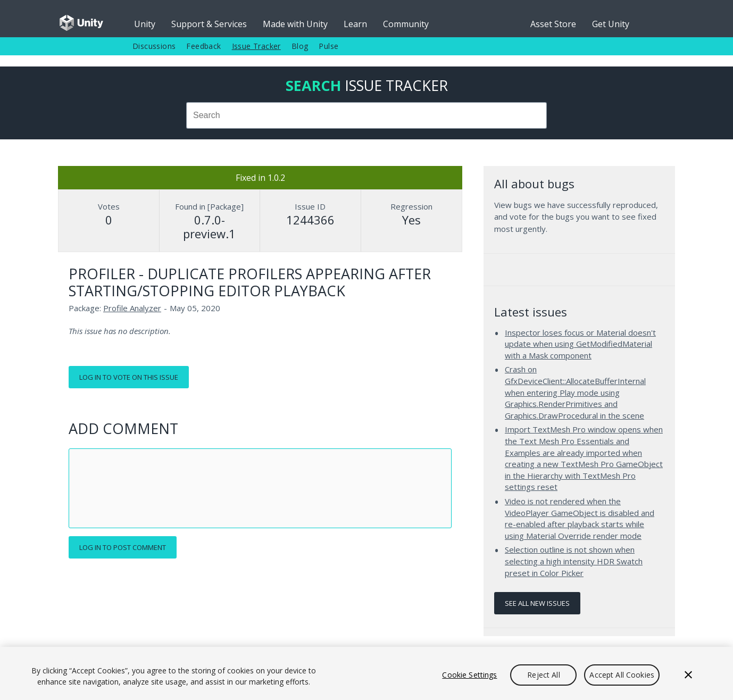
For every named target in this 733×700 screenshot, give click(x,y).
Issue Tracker (256, 46)
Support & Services (209, 24)
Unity (145, 24)
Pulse (328, 46)
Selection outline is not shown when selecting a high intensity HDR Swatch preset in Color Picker (574, 561)
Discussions (154, 46)
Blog (300, 46)
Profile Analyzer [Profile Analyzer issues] (132, 308)
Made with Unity (295, 24)
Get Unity (611, 24)
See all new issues (537, 603)
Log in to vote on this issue (129, 377)
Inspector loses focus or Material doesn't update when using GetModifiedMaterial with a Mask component (580, 344)
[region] (366, 673)
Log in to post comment (123, 547)
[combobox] (366, 115)
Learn (355, 24)
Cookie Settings (469, 675)
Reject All (543, 675)
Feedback (203, 46)
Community (406, 24)
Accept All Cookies (622, 675)
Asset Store (553, 24)
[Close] (688, 675)
